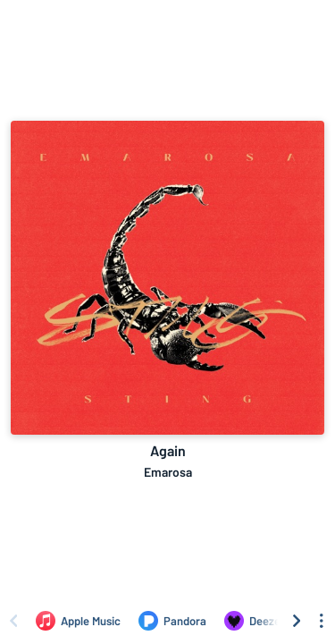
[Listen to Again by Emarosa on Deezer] (255, 621)
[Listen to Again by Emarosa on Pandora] (172, 621)
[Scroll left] (13, 621)
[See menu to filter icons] (322, 621)
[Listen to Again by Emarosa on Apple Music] (78, 621)
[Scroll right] (297, 621)
